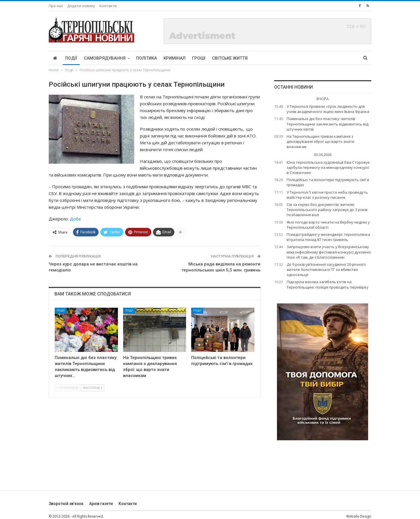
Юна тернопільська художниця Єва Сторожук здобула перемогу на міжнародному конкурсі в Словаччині (328, 167)
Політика (147, 58)
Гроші (199, 58)
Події (71, 58)
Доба (75, 219)
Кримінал (175, 58)
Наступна (93, 388)
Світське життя (230, 58)
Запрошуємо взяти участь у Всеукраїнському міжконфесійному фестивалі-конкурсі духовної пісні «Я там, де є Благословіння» (329, 252)
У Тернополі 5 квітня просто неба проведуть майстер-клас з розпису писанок (327, 195)
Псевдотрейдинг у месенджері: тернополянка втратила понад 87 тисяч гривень (328, 237)
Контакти (108, 6)
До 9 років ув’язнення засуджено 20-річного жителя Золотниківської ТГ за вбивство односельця (326, 269)
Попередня (67, 388)
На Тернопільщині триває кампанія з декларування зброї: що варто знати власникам (320, 141)
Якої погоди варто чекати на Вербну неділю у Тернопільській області (328, 225)
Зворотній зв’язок (66, 504)
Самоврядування (105, 58)
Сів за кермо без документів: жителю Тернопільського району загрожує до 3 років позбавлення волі (327, 210)
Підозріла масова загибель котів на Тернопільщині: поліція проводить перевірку (328, 284)
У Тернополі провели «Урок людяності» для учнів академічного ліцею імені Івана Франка (328, 109)
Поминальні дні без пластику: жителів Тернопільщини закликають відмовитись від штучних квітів (328, 124)
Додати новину (81, 6)
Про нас (56, 6)
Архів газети (101, 504)
